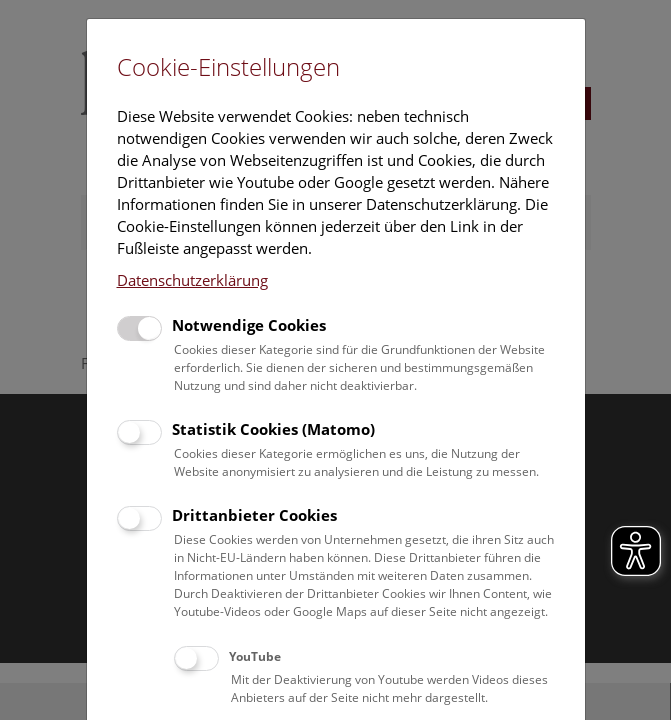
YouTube (255, 656)
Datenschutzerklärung (192, 280)
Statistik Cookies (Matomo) (273, 429)
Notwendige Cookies (249, 325)
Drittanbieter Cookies (254, 515)
